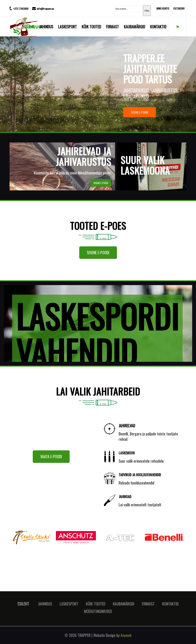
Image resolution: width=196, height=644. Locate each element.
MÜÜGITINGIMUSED (98, 611)
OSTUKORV (179, 8)
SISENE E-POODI (157, 112)
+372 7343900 (21, 9)
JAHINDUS (45, 604)
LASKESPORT (69, 604)
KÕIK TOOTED (96, 604)
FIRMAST (148, 604)
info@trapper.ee (45, 9)
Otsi (147, 11)
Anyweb (126, 635)
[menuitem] (164, 9)
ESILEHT (23, 604)
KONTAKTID (170, 604)
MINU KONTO (163, 8)
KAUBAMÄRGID (124, 604)
